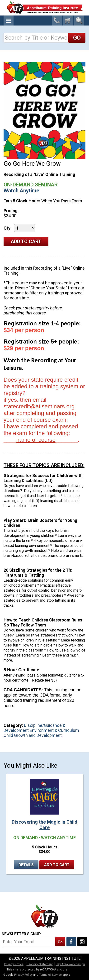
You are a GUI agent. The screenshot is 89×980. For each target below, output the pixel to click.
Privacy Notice (14, 964)
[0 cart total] (68, 21)
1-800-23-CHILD (57, 21)
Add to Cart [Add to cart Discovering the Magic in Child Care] (57, 865)
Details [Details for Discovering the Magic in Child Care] (26, 865)
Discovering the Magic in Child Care (44, 825)
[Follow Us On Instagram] (82, 942)
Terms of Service (50, 975)
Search (79, 21)
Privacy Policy (23, 975)
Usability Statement (40, 964)
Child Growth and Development (33, 735)
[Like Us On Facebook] (71, 942)
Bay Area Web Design (70, 964)
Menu (9, 21)
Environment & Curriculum (54, 730)
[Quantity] (25, 228)
